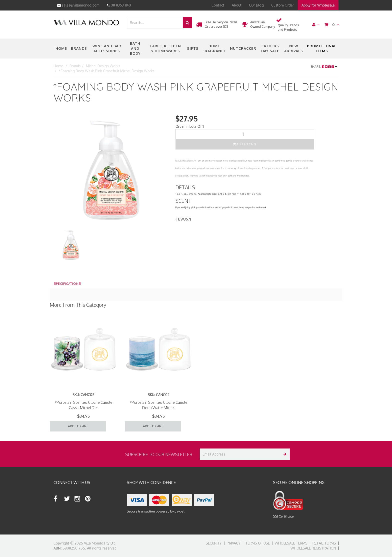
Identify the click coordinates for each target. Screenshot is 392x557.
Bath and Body (135, 48)
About (237, 5)
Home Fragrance (214, 48)
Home (61, 48)
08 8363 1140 (119, 5)
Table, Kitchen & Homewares (165, 48)
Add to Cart (245, 144)
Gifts (193, 48)
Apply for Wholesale (318, 5)
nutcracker (243, 48)
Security (214, 543)
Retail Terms (324, 543)
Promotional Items (322, 48)
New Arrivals (294, 48)
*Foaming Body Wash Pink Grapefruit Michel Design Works (107, 71)
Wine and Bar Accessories (107, 48)
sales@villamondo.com (78, 5)
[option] (111, 170)
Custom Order (283, 5)
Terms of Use (258, 543)
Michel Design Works (103, 66)
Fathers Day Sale (270, 48)
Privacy (234, 543)
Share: (324, 67)
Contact (218, 5)
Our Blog (256, 5)
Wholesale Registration (313, 548)
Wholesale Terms (291, 543)
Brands (79, 48)
